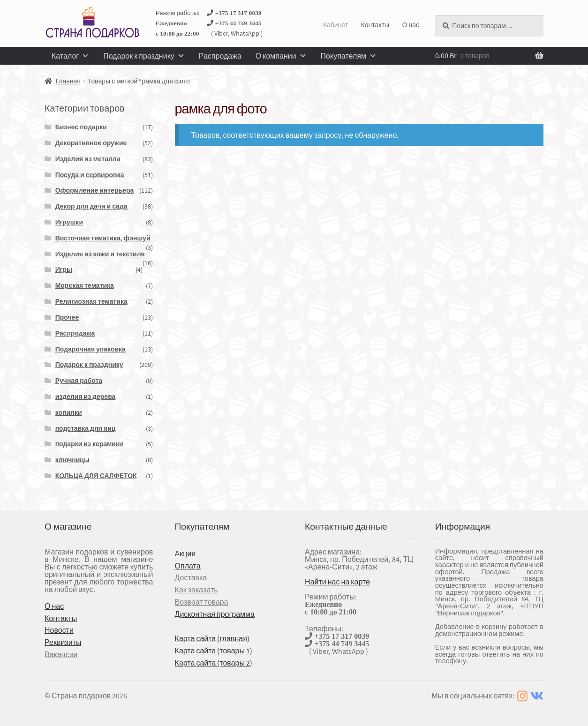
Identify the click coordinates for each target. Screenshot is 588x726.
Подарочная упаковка (90, 349)
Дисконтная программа (215, 614)
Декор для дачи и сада (91, 206)
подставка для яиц (86, 428)
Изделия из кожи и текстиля (100, 254)
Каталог (70, 56)
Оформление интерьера (95, 190)
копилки (69, 412)
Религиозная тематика (91, 301)
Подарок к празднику (144, 56)
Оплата (188, 566)
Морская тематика (85, 285)
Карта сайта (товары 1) (214, 651)
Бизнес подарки (81, 127)
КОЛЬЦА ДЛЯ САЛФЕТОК (96, 476)
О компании (281, 56)
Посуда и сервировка (90, 175)
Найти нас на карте (337, 582)
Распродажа (220, 56)
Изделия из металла (88, 159)
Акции (185, 554)
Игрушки (69, 222)
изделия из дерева (86, 397)
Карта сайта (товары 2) (214, 663)
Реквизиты (63, 642)
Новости (59, 630)
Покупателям (349, 56)
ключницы (72, 460)
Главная (68, 81)
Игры (64, 269)
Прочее (67, 317)
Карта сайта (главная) (212, 638)
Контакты (375, 25)
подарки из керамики (89, 444)
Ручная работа (79, 381)
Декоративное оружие (91, 143)
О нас (411, 25)
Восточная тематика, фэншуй (103, 238)
